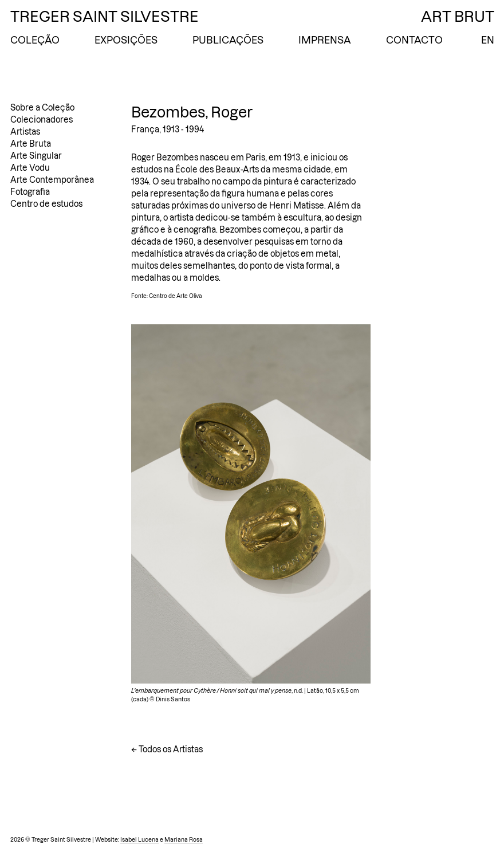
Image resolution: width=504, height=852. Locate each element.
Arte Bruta (31, 144)
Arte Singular (36, 156)
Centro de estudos (46, 204)
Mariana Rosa (184, 840)
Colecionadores (42, 120)
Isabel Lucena (139, 840)
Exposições (126, 40)
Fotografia (30, 192)
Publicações (228, 40)
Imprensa (325, 40)
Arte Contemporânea (52, 180)
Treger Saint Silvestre (105, 17)
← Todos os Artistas (167, 749)
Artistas (25, 132)
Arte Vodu (30, 168)
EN (488, 40)
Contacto (414, 40)
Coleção (35, 40)
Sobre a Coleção (42, 108)
